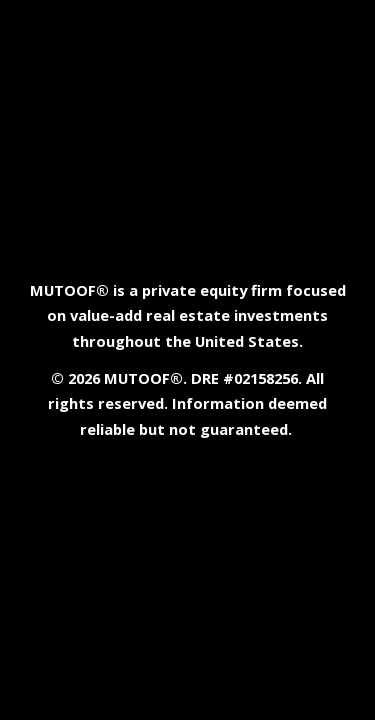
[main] (188, 360)
